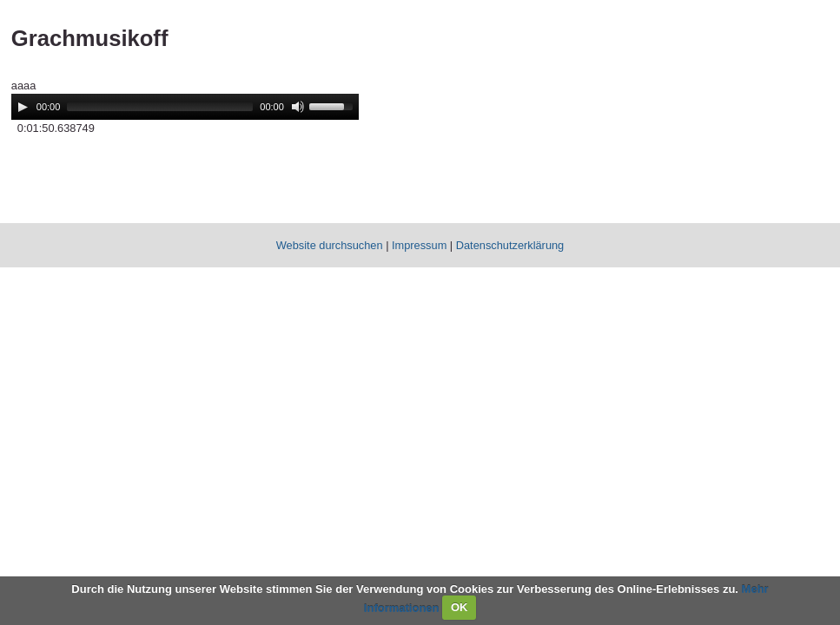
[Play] (23, 107)
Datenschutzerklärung (510, 245)
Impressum (419, 245)
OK (460, 607)
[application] (185, 107)
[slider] (160, 107)
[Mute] (298, 107)
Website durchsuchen (330, 245)
